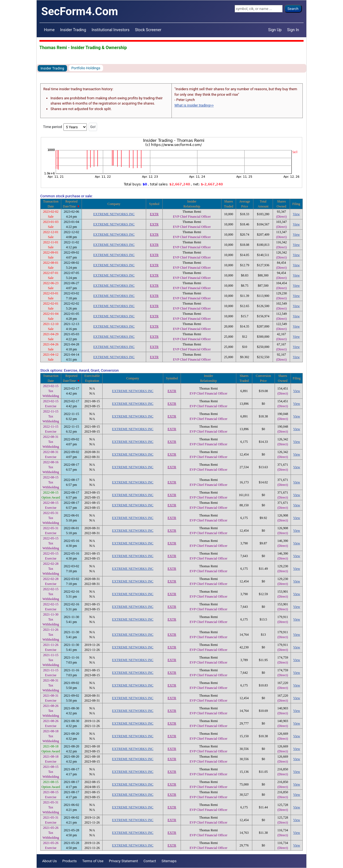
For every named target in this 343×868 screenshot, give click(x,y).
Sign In (293, 30)
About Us (49, 861)
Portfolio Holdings (86, 68)
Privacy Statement (123, 861)
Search (293, 9)
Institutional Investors (110, 30)
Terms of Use (93, 861)
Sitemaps (169, 861)
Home (49, 30)
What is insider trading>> (194, 105)
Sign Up (275, 30)
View (296, 214)
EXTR (154, 214)
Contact (150, 861)
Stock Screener (148, 30)
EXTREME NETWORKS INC (114, 214)
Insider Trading (73, 30)
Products (69, 861)
